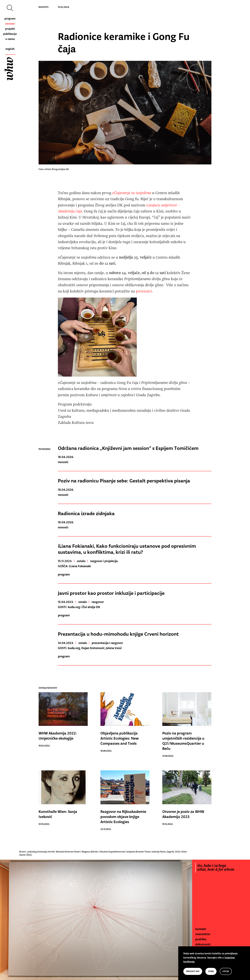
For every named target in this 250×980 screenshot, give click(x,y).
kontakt (201, 929)
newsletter (203, 934)
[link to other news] (63, 710)
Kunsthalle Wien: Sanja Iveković (58, 814)
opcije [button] (226, 971)
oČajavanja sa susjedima (131, 193)
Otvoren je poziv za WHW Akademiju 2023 (183, 814)
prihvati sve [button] (193, 971)
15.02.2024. (64, 7)
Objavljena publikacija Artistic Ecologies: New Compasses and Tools (120, 738)
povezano (45, 449)
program (10, 19)
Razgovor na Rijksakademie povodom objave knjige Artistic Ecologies (123, 817)
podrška (201, 939)
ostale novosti (48, 688)
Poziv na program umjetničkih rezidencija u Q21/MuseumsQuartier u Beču (183, 741)
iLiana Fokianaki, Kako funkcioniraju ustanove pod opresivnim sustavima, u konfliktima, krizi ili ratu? (127, 549)
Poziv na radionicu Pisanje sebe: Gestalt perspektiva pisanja (124, 481)
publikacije (10, 34)
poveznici (144, 291)
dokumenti (203, 944)
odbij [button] (211, 971)
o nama (10, 39)
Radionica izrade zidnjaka (86, 513)
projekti (10, 29)
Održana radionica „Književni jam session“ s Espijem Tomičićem (128, 448)
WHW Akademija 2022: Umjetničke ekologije (58, 736)
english (10, 49)
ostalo (81, 561)
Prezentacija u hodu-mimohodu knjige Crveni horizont (118, 634)
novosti (10, 24)
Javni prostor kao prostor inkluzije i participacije (111, 593)
